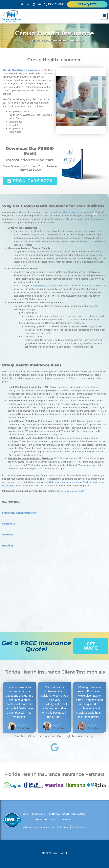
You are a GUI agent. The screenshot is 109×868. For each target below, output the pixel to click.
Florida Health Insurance (68, 814)
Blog (54, 820)
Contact (67, 820)
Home (24, 814)
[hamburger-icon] (104, 16)
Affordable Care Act (45, 286)
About (41, 820)
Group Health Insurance (69, 212)
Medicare (39, 814)
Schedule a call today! (74, 491)
